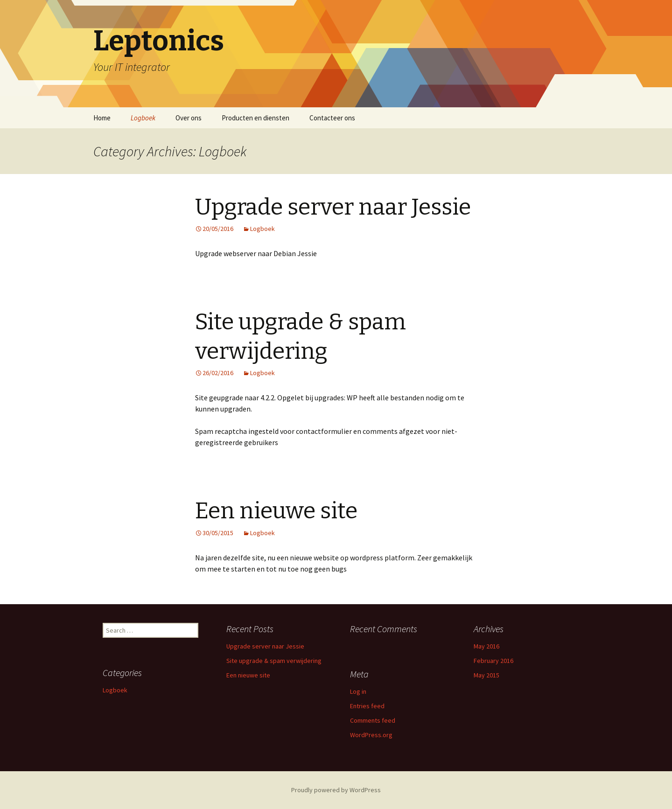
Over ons (189, 118)
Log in (358, 691)
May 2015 (486, 675)
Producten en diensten (255, 118)
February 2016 (493, 661)
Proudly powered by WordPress (336, 790)
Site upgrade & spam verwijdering (274, 661)
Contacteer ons (332, 118)
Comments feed (373, 720)
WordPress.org (371, 735)
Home (102, 118)
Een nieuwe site (276, 511)
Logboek (143, 118)
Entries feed (367, 706)
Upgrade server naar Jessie (333, 207)
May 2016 (486, 646)
